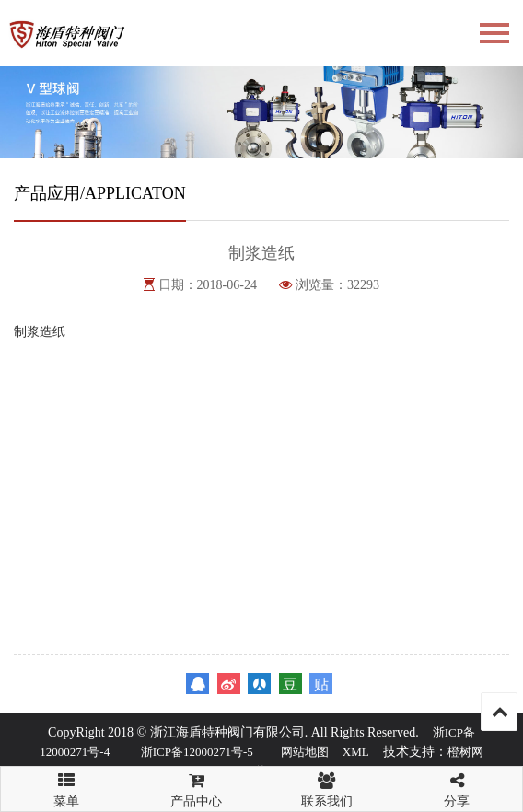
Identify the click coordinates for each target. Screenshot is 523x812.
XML (356, 752)
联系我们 (327, 788)
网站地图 (305, 752)
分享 (458, 788)
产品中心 (197, 788)
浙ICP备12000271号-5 (197, 752)
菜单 (66, 782)
